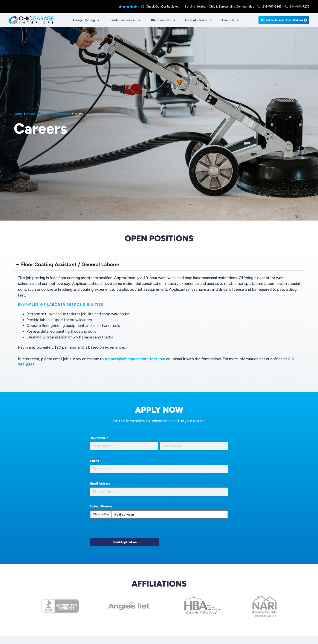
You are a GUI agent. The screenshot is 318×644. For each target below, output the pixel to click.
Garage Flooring (86, 20)
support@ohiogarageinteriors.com (135, 359)
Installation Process (125, 20)
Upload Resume (101, 506)
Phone (96, 461)
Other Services (163, 20)
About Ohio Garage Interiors (47, 114)
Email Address (102, 484)
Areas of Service (199, 20)
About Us (230, 20)
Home (18, 114)
